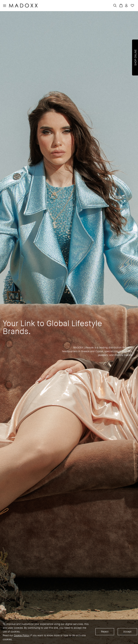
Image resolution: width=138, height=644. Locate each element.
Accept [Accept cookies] (127, 632)
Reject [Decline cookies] (105, 632)
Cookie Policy (22, 636)
